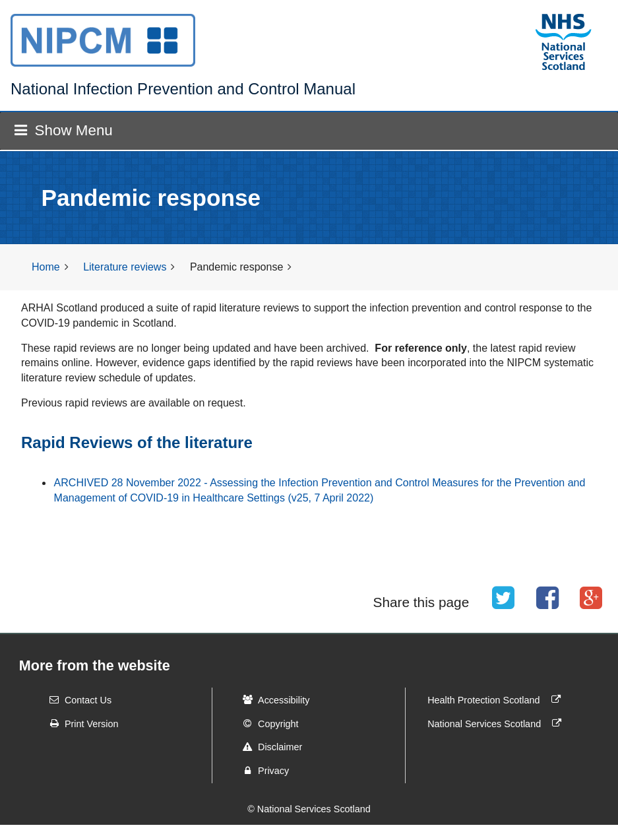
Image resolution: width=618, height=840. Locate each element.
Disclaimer (268, 747)
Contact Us (76, 699)
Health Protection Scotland (497, 699)
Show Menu (63, 130)
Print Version (80, 723)
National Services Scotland (497, 723)
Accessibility (272, 699)
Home (46, 267)
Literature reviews (125, 267)
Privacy (262, 771)
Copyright (266, 723)
